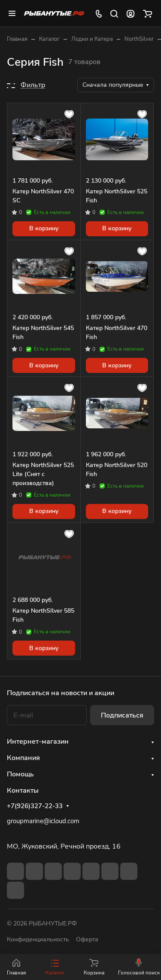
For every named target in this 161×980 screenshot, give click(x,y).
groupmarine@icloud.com (43, 821)
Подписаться (122, 715)
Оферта (87, 939)
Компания (23, 758)
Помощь (20, 774)
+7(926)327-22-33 (35, 806)
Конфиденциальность (38, 939)
